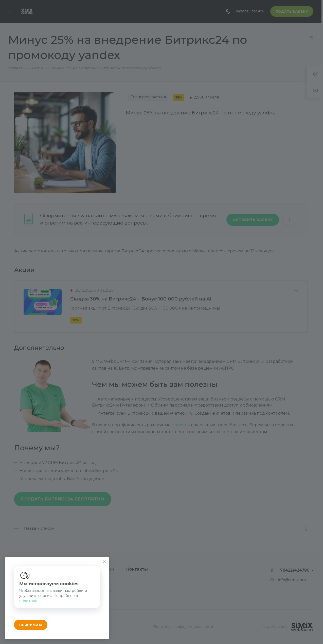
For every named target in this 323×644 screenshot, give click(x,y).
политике (28, 601)
